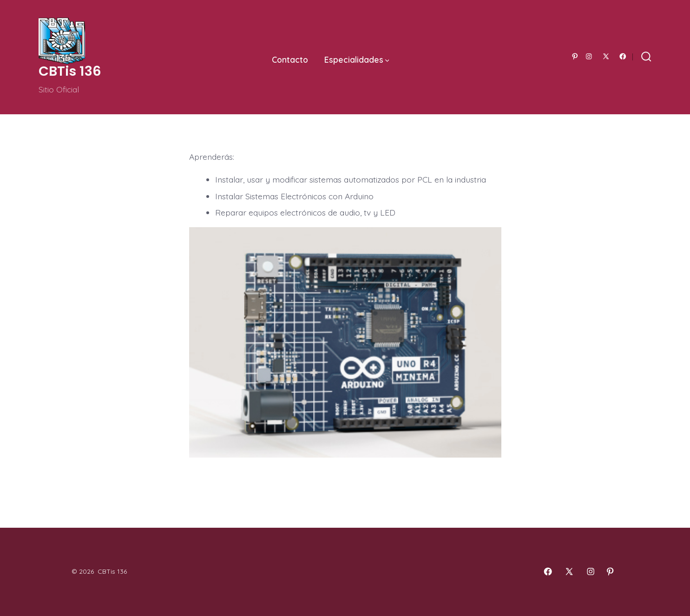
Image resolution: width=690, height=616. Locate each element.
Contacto (290, 59)
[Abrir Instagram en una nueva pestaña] (589, 56)
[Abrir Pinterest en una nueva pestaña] (575, 56)
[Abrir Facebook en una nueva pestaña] (623, 56)
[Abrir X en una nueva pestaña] (606, 56)
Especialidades (357, 59)
